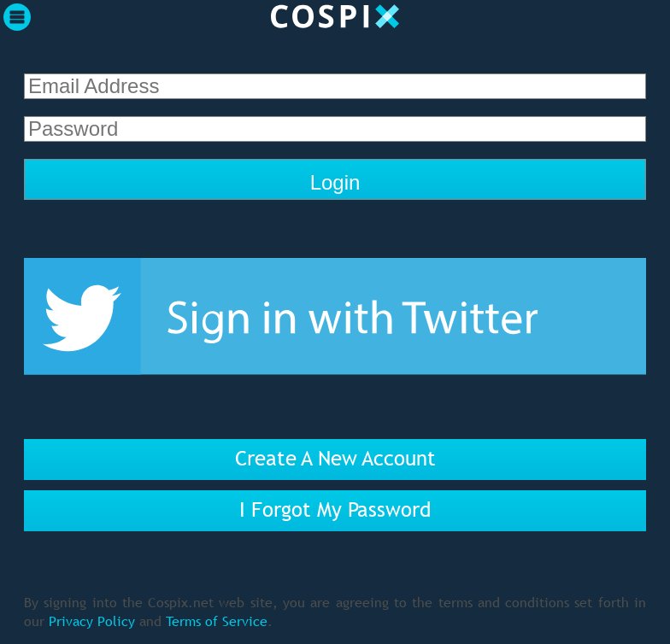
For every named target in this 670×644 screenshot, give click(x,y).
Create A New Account (335, 458)
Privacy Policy (92, 621)
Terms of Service (217, 621)
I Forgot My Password (335, 509)
